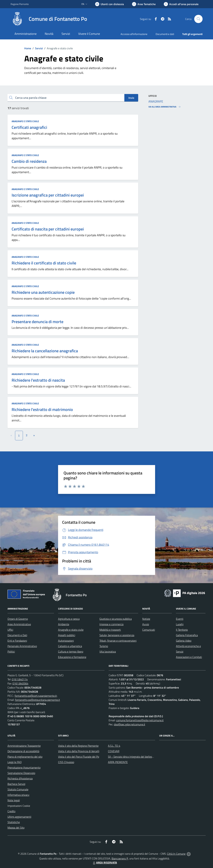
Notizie (146, 619)
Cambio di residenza (29, 161)
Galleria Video (184, 641)
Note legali (14, 800)
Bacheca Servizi (16, 784)
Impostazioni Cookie (19, 806)
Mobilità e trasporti (110, 630)
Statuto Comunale (18, 789)
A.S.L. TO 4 (114, 746)
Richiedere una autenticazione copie (43, 292)
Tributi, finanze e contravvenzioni (118, 641)
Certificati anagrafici (29, 127)
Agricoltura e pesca (69, 619)
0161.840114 (20, 679)
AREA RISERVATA (105, 863)
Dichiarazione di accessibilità (23, 751)
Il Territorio (182, 630)
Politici (11, 652)
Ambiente (64, 624)
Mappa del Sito (16, 828)
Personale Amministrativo (22, 646)
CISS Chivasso (66, 762)
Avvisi (146, 624)
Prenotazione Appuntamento (24, 768)
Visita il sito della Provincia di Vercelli (79, 751)
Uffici (10, 630)
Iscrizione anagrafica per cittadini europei (48, 195)
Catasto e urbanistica (70, 646)
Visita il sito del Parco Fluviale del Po (79, 757)
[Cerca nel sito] (198, 19)
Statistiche (14, 822)
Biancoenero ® (120, 858)
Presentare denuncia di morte (37, 322)
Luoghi (180, 624)
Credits (11, 811)
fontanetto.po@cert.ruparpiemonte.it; (36, 696)
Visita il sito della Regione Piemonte (78, 746)
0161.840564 (20, 683)
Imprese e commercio (111, 624)
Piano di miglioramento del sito (25, 757)
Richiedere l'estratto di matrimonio (42, 409)
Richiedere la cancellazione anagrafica (45, 351)
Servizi (39, 48)
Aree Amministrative (19, 624)
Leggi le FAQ (15, 762)
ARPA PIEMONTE (118, 762)
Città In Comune (176, 854)
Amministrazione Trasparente (24, 746)
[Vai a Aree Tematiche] (144, 4)
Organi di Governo (18, 619)
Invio (131, 98)
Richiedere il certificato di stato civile (44, 263)
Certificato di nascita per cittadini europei (48, 229)
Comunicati (149, 630)
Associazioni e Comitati (189, 657)
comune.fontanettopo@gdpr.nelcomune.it (140, 720)
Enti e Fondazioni (17, 641)
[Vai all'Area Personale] (181, 4)
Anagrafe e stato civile (25, 121)
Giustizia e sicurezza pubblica (116, 619)
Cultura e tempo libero (71, 652)
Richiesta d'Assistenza (20, 778)
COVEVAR (114, 751)
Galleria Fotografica (187, 635)
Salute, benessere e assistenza (117, 635)
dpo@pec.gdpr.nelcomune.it (130, 724)
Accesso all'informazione (134, 34)
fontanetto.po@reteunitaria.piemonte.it (37, 700)
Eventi (180, 619)
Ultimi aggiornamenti (19, 817)
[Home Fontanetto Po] (49, 19)
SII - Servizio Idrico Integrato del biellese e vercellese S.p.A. (141, 757)
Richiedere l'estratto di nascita (38, 380)
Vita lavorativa (108, 652)
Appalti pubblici (67, 635)
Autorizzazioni (66, 641)
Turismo (104, 646)
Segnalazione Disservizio (21, 773)
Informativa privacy (18, 795)
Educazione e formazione (72, 657)
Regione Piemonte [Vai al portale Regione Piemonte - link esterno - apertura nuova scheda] (20, 4)
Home (28, 48)
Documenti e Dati (17, 635)
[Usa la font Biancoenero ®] (109, 4)
